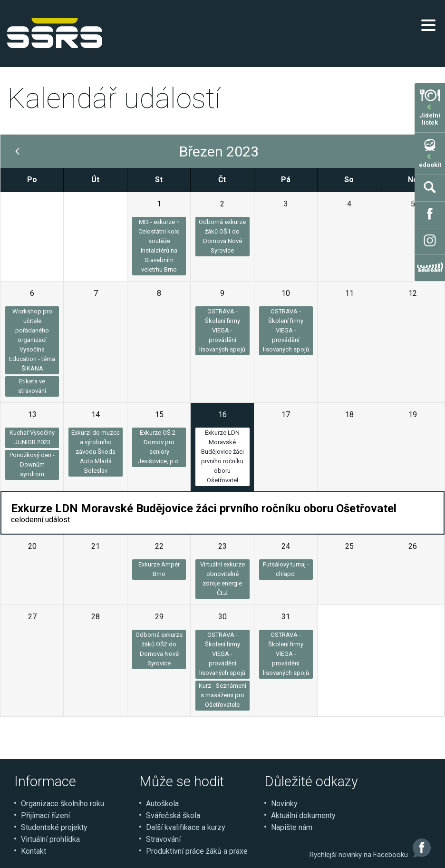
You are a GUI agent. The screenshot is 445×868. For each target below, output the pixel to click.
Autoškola (162, 804)
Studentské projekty (54, 827)
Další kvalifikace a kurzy (186, 827)
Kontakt (34, 851)
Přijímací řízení (45, 815)
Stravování (163, 839)
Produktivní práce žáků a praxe (197, 851)
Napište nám (292, 827)
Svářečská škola (173, 815)
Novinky (284, 804)
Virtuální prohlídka (50, 839)
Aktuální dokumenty (303, 815)
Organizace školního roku (63, 804)
